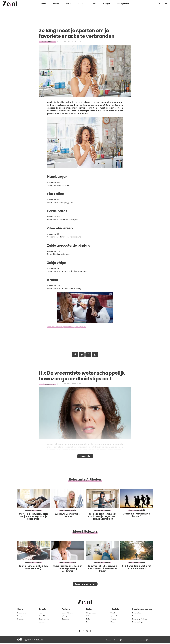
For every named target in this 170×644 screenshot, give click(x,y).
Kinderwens (21, 613)
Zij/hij (88, 616)
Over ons (117, 640)
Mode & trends (68, 613)
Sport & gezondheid (48, 41)
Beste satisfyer (138, 622)
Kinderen (20, 619)
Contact (150, 640)
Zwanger (20, 616)
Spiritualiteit (115, 616)
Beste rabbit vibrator (140, 616)
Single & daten (92, 613)
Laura (79, 384)
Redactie (109, 640)
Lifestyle (93, 4)
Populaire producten (143, 609)
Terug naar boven (83, 586)
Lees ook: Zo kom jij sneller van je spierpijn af (66, 327)
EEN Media (39, 640)
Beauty (56, 4)
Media (113, 622)
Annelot (80, 41)
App (95, 355)
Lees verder (85, 457)
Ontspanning (44, 619)
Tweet (82, 355)
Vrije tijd (114, 613)
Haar (41, 613)
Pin (88, 355)
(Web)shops (67, 616)
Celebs (113, 619)
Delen (75, 355)
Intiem (89, 622)
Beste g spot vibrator (140, 619)
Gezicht (42, 616)
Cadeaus (65, 619)
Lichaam (42, 622)
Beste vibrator (138, 613)
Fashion (69, 4)
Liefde (81, 4)
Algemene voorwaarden (138, 640)
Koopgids (107, 4)
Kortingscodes (123, 4)
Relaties (89, 619)
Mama (44, 4)
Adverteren (125, 640)
